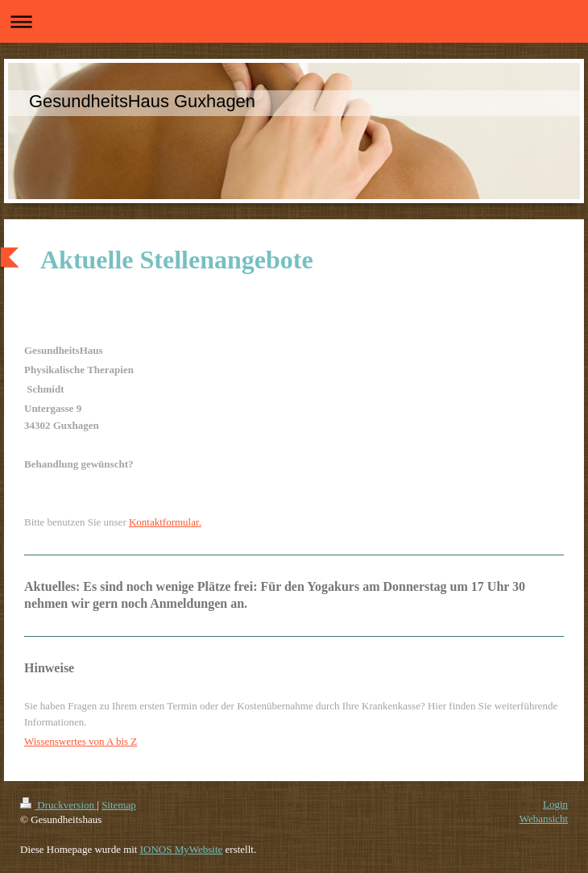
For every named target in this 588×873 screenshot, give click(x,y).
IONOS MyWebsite (182, 849)
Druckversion (58, 805)
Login (555, 804)
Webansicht (544, 819)
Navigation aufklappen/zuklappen (294, 21)
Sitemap (119, 805)
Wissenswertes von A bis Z (81, 741)
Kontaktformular (164, 522)
